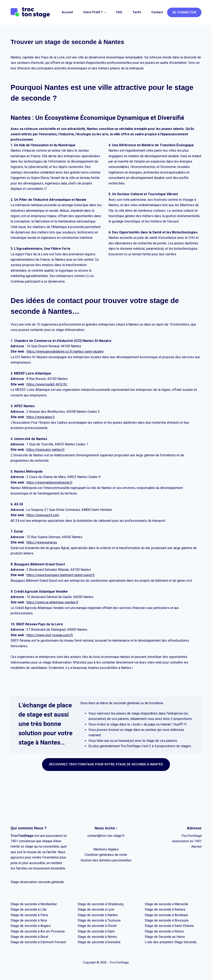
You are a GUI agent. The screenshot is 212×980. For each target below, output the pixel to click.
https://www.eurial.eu (42, 542)
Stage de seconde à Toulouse (99, 920)
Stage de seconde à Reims (164, 931)
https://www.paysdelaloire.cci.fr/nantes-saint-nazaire (65, 351)
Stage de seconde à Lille (29, 909)
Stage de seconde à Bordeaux (166, 915)
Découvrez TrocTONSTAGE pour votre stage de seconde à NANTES (106, 764)
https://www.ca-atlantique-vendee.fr (52, 602)
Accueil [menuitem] (67, 12)
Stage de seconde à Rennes (165, 909)
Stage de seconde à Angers (31, 926)
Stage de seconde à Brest (29, 937)
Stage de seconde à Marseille (166, 904)
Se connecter (184, 12)
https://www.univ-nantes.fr (46, 450)
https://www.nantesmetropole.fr (49, 482)
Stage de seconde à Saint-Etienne (169, 926)
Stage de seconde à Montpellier (34, 904)
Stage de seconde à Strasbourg (101, 904)
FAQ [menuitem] (119, 12)
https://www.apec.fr (41, 417)
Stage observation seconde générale (37, 882)
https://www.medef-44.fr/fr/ (47, 384)
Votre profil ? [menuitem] (95, 12)
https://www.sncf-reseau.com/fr (50, 635)
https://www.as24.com (43, 515)
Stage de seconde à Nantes (98, 915)
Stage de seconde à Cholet (97, 926)
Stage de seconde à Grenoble (99, 942)
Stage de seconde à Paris (29, 915)
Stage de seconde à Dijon (96, 931)
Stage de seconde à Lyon (96, 909)
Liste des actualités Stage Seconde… (172, 942)
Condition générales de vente (106, 855)
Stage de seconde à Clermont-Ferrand (38, 942)
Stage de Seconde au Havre (165, 937)
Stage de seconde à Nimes (97, 937)
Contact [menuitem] (157, 12)
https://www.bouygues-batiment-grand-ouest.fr (61, 575)
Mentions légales (106, 849)
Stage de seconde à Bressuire (167, 920)
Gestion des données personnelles (106, 860)
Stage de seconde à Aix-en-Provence (38, 931)
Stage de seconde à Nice (29, 920)
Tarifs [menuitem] (137, 12)
